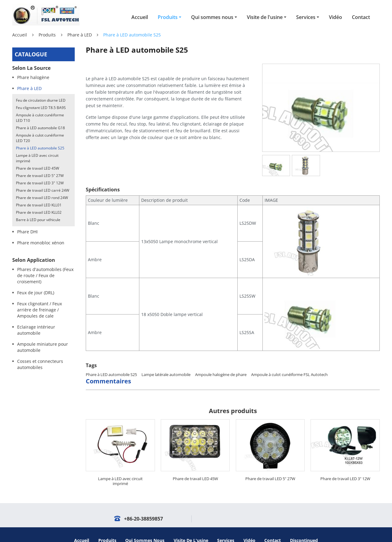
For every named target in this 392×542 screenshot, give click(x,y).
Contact (361, 17)
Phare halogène (33, 77)
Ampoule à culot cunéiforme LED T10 (40, 118)
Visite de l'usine (191, 529)
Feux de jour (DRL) (36, 293)
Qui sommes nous (145, 529)
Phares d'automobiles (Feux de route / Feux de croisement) (45, 275)
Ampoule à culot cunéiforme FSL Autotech (289, 363)
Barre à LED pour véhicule (38, 220)
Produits (47, 35)
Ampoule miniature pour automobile (43, 347)
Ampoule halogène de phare (221, 363)
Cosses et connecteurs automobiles (40, 364)
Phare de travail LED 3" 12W (345, 467)
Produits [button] (168, 17)
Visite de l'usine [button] (265, 17)
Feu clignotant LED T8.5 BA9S (41, 108)
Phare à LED (80, 35)
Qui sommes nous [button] (212, 17)
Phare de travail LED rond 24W (42, 198)
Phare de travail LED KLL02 (39, 212)
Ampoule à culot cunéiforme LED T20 (40, 138)
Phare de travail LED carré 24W (43, 190)
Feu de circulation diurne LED (41, 100)
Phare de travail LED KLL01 (39, 205)
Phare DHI (27, 232)
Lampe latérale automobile (166, 363)
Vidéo (335, 17)
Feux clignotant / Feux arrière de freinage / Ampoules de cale (40, 310)
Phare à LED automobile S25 (111, 363)
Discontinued (304, 529)
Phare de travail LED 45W (195, 467)
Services (226, 529)
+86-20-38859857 (143, 507)
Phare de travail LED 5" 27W (270, 467)
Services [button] (306, 17)
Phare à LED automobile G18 (40, 128)
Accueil (140, 17)
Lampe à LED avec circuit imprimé (120, 469)
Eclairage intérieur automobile (36, 330)
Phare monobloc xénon (41, 243)
